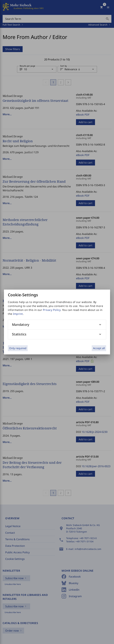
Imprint (18, 314)
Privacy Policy (52, 310)
